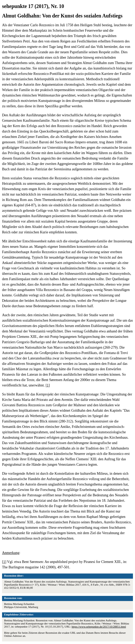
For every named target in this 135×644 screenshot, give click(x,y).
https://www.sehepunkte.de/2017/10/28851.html (99, 627)
